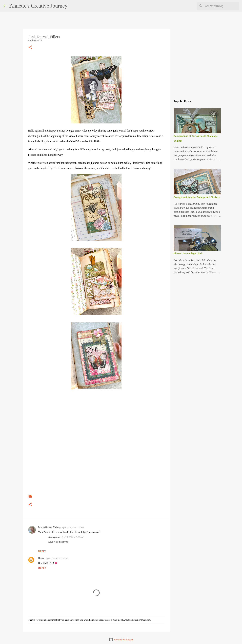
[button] (30, 47)
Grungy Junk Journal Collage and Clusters (197, 197)
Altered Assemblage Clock (188, 253)
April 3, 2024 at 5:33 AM (73, 527)
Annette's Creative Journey (38, 6)
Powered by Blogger (121, 640)
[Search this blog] (222, 6)
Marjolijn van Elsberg (49, 527)
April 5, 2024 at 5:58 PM (57, 558)
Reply (42, 551)
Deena (41, 558)
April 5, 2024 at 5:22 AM (73, 537)
